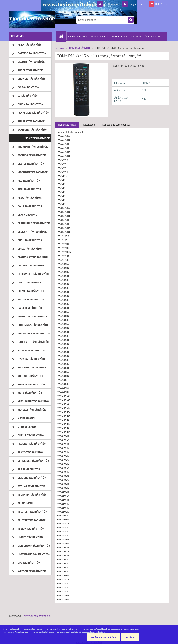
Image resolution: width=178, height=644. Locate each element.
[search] (131, 20)
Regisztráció (136, 4)
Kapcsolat (136, 36)
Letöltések (89, 125)
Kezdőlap (60, 48)
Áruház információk (78, 36)
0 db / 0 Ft (161, 4)
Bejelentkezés (112, 4)
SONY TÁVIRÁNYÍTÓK (80, 48)
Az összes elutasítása (104, 637)
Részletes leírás (67, 125)
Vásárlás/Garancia (99, 36)
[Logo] (32, 20)
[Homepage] (62, 36)
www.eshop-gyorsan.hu (38, 616)
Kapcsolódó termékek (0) (116, 125)
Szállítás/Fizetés (120, 36)
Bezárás (130, 637)
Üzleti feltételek (152, 36)
